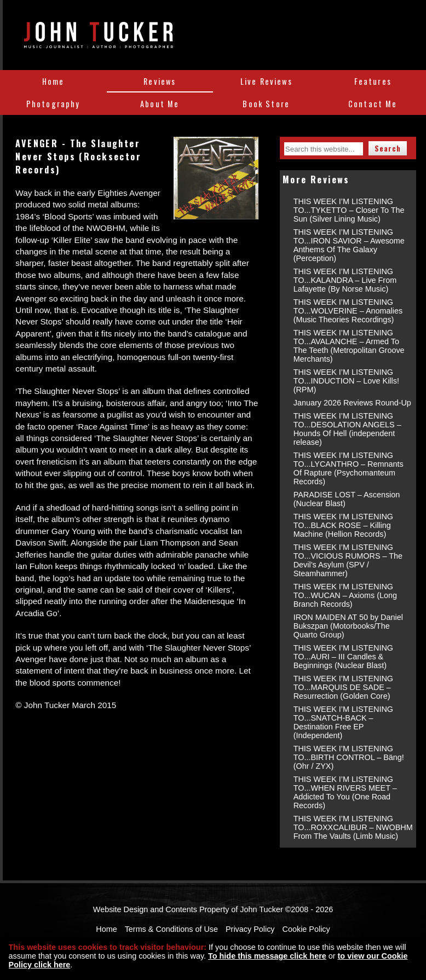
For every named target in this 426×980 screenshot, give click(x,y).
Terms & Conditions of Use (171, 929)
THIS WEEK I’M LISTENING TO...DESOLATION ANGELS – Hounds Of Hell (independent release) (347, 429)
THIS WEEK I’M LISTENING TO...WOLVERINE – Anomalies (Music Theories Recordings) (348, 311)
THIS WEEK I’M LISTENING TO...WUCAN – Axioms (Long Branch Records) (345, 595)
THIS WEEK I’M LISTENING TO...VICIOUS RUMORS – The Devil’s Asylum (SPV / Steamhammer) (348, 560)
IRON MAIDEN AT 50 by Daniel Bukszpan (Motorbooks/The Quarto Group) (348, 626)
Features (373, 81)
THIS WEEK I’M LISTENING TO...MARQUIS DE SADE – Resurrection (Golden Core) (343, 687)
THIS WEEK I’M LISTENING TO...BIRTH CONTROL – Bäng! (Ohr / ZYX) (349, 757)
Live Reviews (266, 81)
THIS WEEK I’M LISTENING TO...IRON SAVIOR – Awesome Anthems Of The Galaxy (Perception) (349, 245)
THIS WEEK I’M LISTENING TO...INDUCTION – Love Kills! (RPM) (346, 381)
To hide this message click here (267, 956)
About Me (160, 104)
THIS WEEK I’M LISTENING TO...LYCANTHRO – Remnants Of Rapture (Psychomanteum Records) (349, 468)
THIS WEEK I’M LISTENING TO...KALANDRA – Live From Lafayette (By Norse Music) (345, 280)
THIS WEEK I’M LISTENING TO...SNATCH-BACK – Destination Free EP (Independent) (343, 722)
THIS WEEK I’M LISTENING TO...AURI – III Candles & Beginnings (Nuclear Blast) (343, 657)
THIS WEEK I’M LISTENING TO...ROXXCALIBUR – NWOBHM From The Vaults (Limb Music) (353, 827)
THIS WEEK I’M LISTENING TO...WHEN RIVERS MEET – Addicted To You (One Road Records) (345, 792)
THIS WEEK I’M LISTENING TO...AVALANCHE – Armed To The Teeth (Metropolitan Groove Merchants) (349, 346)
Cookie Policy (306, 929)
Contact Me (373, 104)
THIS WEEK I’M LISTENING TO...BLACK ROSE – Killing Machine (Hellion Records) (343, 525)
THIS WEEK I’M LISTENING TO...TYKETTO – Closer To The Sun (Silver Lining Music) (349, 210)
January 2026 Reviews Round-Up (352, 403)
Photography (53, 104)
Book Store (266, 104)
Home (53, 81)
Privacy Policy (250, 929)
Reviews (160, 81)
